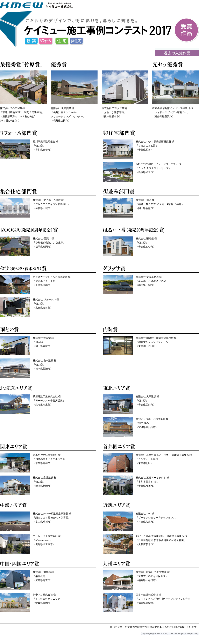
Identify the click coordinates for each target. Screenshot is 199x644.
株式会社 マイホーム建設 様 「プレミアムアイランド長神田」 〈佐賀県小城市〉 (51, 204)
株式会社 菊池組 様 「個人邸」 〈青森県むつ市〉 (146, 243)
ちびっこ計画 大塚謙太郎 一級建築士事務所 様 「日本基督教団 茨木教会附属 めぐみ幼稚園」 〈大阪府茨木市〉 (161, 540)
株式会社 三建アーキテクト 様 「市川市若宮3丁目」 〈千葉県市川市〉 (152, 482)
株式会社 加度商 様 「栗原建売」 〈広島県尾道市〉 (43, 576)
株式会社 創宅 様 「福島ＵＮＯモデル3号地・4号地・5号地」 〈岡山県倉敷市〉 (160, 204)
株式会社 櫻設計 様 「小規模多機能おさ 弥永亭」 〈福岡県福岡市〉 (49, 243)
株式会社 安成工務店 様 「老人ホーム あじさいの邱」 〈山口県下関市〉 (152, 281)
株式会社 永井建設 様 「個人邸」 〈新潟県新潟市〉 (45, 482)
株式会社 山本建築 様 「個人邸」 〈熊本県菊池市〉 (45, 365)
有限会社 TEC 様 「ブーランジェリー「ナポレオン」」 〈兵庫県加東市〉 (157, 518)
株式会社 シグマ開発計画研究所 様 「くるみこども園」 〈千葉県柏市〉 (155, 146)
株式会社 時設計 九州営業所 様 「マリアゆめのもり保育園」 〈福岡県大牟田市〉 (153, 576)
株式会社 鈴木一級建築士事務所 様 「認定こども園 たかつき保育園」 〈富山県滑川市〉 (52, 518)
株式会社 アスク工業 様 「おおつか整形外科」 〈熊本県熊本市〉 (115, 112)
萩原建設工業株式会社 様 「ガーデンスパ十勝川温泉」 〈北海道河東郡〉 (49, 401)
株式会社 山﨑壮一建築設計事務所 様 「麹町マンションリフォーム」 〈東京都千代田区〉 (156, 342)
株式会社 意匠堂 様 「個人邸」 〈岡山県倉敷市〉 (43, 342)
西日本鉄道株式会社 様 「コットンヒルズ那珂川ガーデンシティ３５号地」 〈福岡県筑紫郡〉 (164, 599)
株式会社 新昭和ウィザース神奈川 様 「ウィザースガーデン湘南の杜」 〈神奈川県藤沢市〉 (173, 112)
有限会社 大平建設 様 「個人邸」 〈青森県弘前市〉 (148, 401)
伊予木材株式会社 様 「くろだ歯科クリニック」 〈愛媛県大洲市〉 (48, 599)
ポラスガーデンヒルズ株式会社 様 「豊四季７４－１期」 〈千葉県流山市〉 (52, 281)
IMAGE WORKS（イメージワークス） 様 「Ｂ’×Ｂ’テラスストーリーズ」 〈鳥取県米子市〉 (158, 168)
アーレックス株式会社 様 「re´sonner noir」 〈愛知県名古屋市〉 (47, 540)
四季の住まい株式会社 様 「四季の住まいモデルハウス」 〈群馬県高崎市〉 (50, 459)
